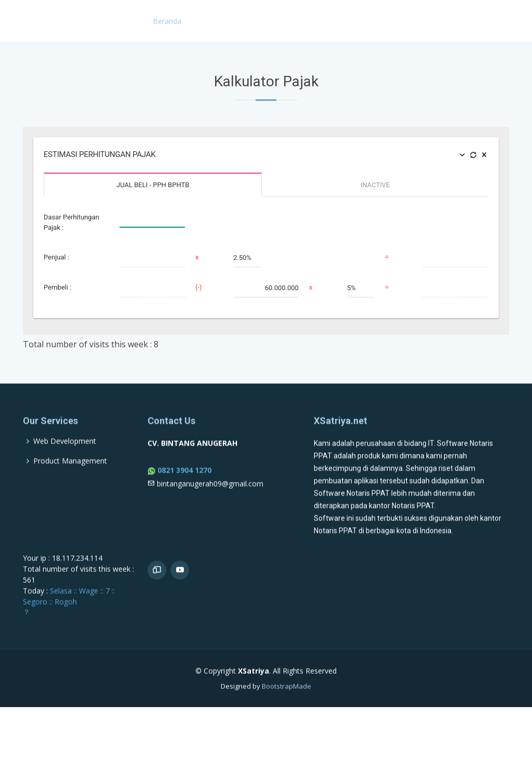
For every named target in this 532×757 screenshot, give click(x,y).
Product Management (70, 485)
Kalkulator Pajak (485, 21)
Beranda (167, 21)
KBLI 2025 (263, 21)
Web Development (65, 465)
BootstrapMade (287, 710)
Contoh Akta (317, 21)
